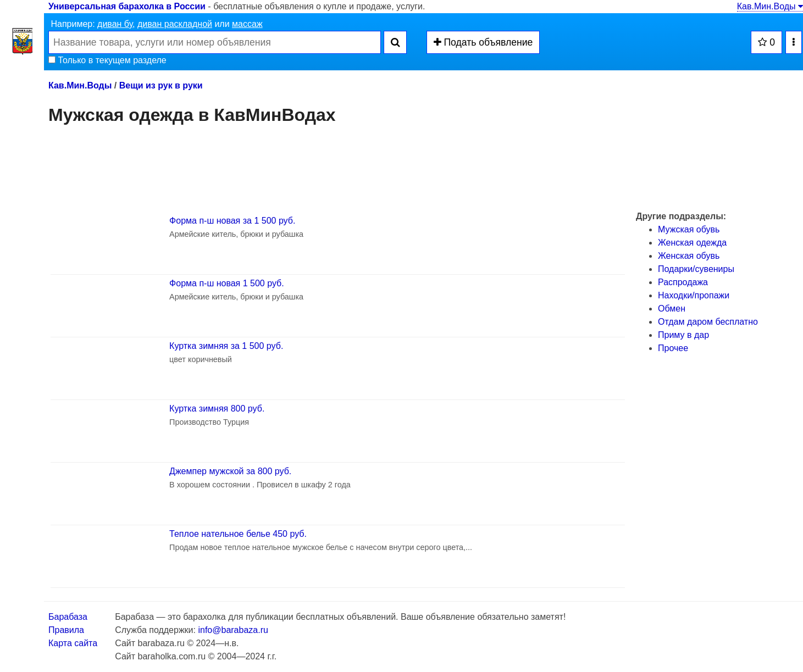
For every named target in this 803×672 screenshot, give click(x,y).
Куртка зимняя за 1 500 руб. (226, 346)
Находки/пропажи (694, 295)
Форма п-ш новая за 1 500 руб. (232, 221)
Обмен (672, 309)
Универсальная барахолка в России (127, 6)
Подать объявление (483, 42)
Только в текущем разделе (107, 60)
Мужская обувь (689, 229)
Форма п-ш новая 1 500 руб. (227, 283)
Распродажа (683, 282)
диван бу (115, 24)
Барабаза (68, 617)
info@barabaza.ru (233, 630)
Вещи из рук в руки (161, 85)
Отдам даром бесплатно (708, 322)
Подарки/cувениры (696, 269)
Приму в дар (683, 335)
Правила (66, 630)
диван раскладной (175, 24)
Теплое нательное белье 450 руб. (238, 534)
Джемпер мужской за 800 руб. (230, 471)
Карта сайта (73, 643)
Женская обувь (689, 256)
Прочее (673, 348)
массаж (247, 24)
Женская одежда (692, 243)
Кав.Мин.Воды (770, 6)
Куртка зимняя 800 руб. (217, 409)
